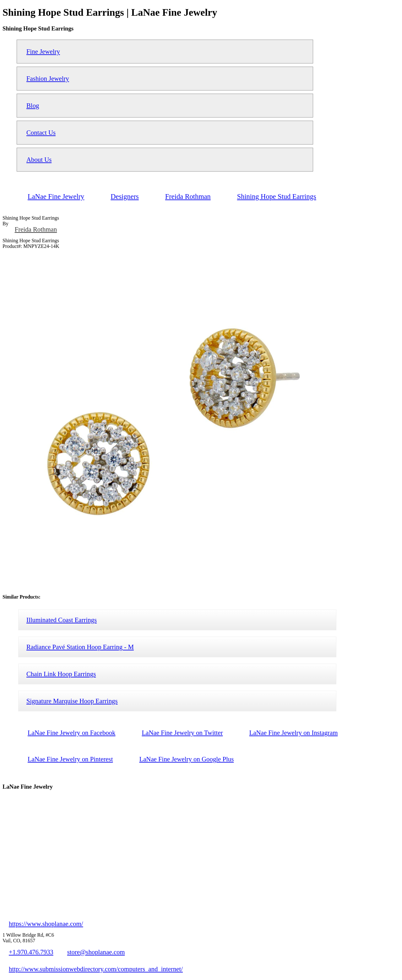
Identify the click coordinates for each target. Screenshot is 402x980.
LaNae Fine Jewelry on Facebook (72, 733)
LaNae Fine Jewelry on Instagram (294, 733)
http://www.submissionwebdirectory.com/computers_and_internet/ (96, 969)
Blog (33, 105)
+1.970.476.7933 (31, 952)
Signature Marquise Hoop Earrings (72, 701)
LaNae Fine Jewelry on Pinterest (70, 759)
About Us (39, 159)
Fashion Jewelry (48, 78)
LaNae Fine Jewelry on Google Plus (186, 759)
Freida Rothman (36, 229)
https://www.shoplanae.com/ (46, 924)
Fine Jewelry (43, 51)
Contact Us (41, 132)
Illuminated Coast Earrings (62, 620)
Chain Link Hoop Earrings (61, 674)
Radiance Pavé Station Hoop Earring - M (80, 647)
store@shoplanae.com (96, 952)
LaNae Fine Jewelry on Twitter (182, 733)
